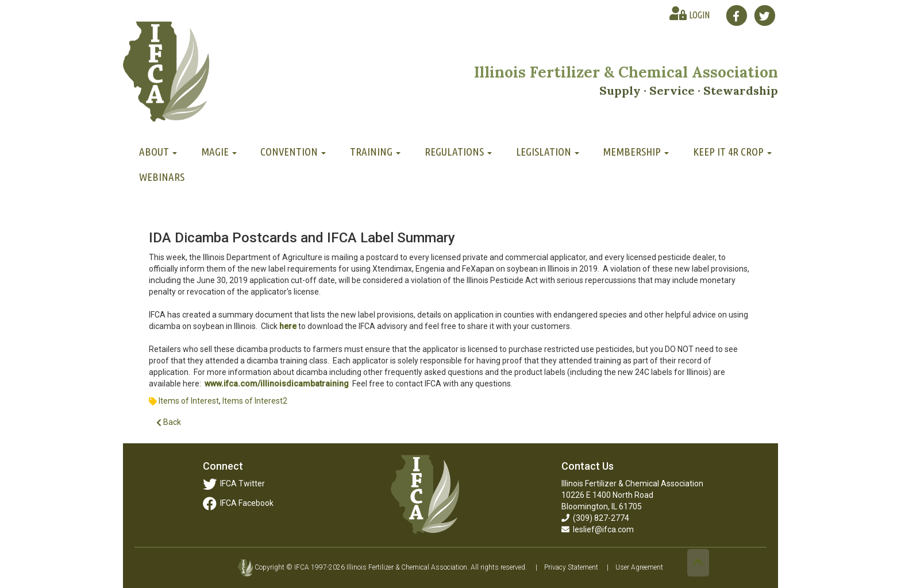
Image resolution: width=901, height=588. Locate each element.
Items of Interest (189, 401)
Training (375, 152)
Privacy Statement (571, 567)
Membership (636, 152)
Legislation (548, 152)
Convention (293, 152)
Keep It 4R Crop (732, 152)
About (158, 152)
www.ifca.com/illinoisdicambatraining (277, 384)
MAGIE (219, 152)
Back (169, 422)
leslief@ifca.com (598, 529)
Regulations (458, 152)
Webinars (162, 177)
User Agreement (639, 567)
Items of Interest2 (255, 401)
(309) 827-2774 (595, 518)
